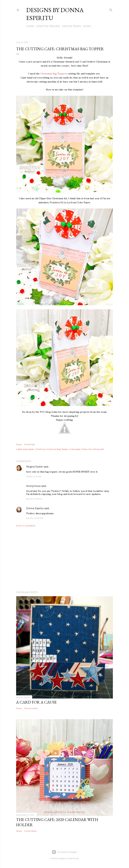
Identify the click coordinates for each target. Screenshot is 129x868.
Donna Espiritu (35, 508)
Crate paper (75, 449)
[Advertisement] (64, 559)
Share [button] (19, 444)
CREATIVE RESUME (48, 26)
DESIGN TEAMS (72, 26)
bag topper (29, 449)
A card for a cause (36, 702)
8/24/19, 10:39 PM (35, 518)
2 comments (30, 831)
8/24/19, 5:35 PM (34, 499)
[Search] (111, 9)
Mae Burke (73, 858)
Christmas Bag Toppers (54, 74)
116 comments (31, 708)
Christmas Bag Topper (57, 449)
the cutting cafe (96, 449)
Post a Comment (26, 526)
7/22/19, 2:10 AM (34, 477)
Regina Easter (35, 467)
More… (88, 26)
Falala (84, 449)
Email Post (29, 444)
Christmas (40, 449)
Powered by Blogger (64, 852)
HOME (30, 26)
